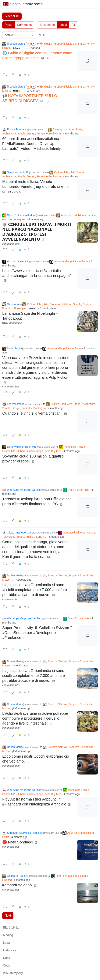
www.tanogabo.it (12, 323)
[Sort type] (19, 35)
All (73, 25)
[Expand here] (87, 232)
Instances (9, 950)
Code (7, 965)
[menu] (94, 4)
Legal (7, 943)
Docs (6, 958)
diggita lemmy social (23, 4)
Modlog (8, 935)
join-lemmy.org (13, 973)
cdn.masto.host (11, 244)
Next (8, 916)
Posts (9, 25)
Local (63, 25)
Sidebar (12, 16)
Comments (24, 25)
